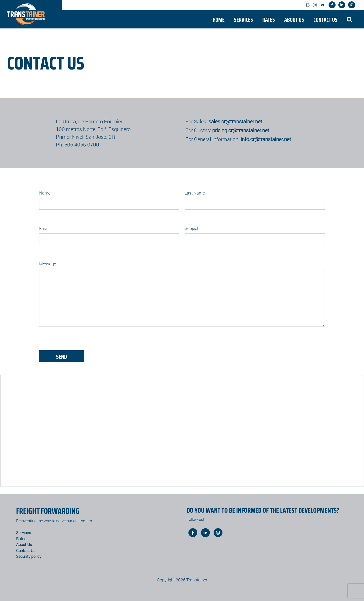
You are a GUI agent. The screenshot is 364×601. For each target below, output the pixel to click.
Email (44, 228)
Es (308, 5)
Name (45, 193)
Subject (192, 228)
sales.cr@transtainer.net (235, 121)
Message (48, 264)
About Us (294, 20)
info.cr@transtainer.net (266, 139)
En (315, 5)
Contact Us (325, 20)
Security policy (29, 556)
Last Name (195, 193)
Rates (269, 20)
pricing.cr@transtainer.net (241, 130)
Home (219, 20)
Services (243, 20)
